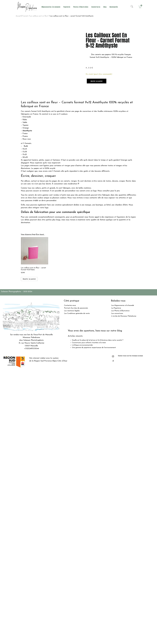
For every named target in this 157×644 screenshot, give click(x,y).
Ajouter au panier (97, 81)
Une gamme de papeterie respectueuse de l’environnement (94, 348)
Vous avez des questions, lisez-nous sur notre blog (95, 331)
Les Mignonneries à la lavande (123, 305)
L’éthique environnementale (82, 345)
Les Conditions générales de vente (77, 313)
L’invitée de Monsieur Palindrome (124, 316)
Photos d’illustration (81, 7)
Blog (105, 7)
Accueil (18, 16)
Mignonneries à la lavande (51, 7)
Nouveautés (114, 7)
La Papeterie (116, 308)
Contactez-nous (70, 305)
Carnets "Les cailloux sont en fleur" (35, 16)
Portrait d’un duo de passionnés (76, 308)
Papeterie (67, 7)
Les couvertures (117, 313)
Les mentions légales (72, 311)
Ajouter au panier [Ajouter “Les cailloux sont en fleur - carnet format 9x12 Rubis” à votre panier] (29, 279)
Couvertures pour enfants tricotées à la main (89, 343)
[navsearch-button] (132, 7)
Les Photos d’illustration (120, 311)
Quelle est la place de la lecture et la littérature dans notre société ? (98, 340)
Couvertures (96, 7)
